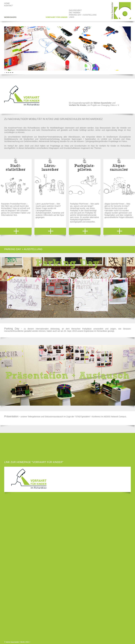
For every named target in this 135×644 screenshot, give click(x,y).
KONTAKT (8, 6)
